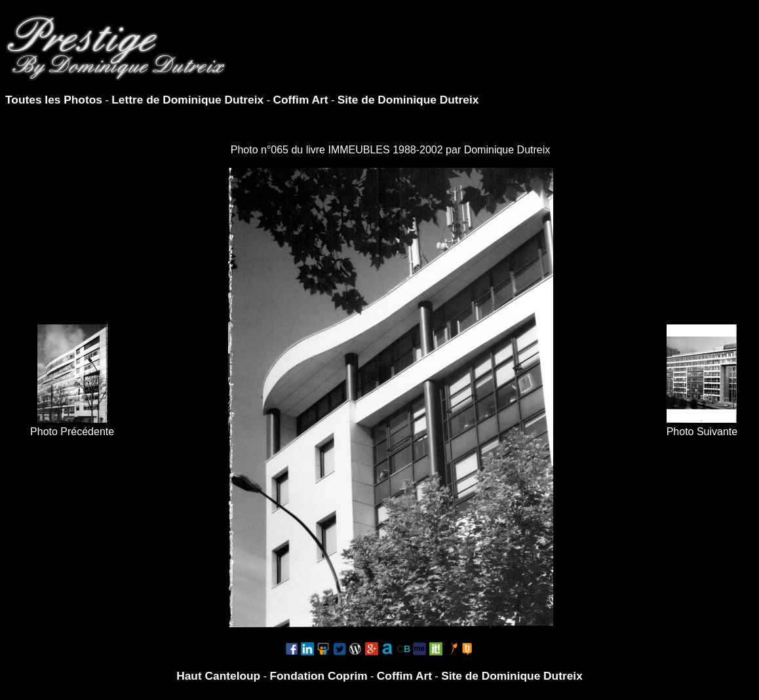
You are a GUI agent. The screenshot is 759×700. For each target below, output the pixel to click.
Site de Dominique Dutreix (408, 100)
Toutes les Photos (54, 100)
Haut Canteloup (218, 676)
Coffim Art (300, 100)
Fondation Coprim (318, 676)
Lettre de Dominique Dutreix (187, 100)
